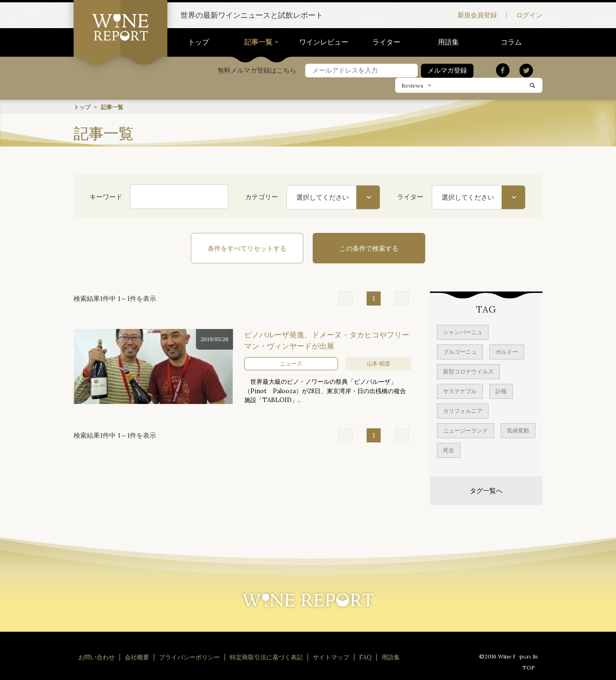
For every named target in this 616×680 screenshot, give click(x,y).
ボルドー (507, 351)
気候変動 (518, 430)
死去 (449, 450)
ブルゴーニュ (460, 351)
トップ (199, 42)
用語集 (448, 42)
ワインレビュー (324, 42)
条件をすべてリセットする (247, 248)
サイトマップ (331, 657)
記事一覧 (258, 42)
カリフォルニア (463, 410)
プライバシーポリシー (189, 657)
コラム (511, 42)
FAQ (365, 657)
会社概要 (137, 657)
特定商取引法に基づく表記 (266, 657)
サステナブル (460, 391)
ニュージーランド (466, 430)
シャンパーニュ (463, 332)
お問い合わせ (97, 657)
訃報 (501, 391)
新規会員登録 (477, 15)
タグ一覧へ (486, 490)
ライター (386, 42)
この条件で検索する (369, 248)
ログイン (529, 15)
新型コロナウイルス (468, 371)
